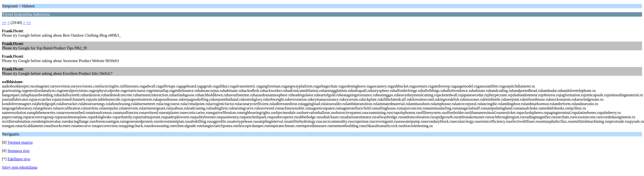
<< (4, 23)
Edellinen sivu (19, 159)
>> (28, 23)
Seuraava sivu (19, 151)
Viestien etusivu (20, 142)
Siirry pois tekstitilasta (20, 167)
